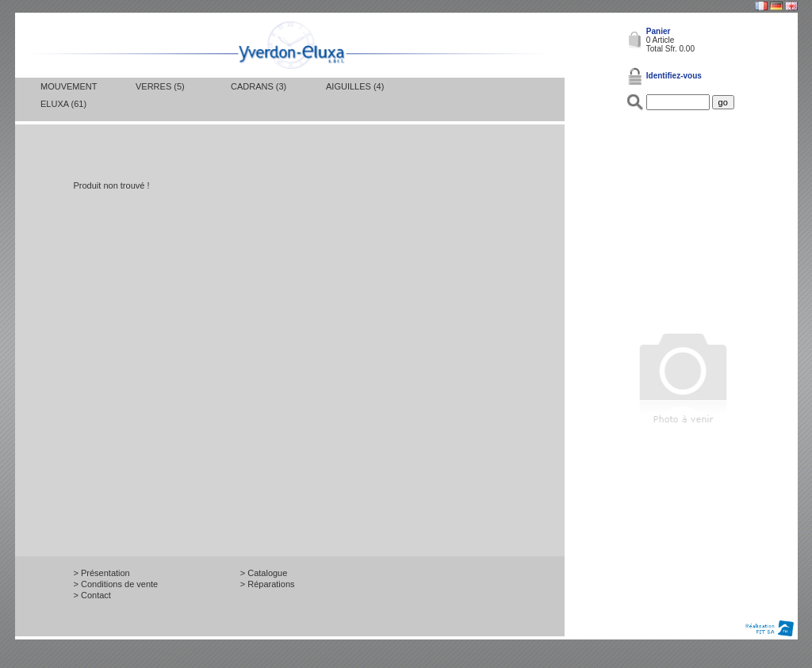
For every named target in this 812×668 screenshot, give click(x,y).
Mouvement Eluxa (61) (69, 95)
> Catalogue (264, 573)
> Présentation (102, 573)
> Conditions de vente (116, 584)
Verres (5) (160, 86)
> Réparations (268, 584)
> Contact (92, 595)
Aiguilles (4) (355, 86)
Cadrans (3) (259, 86)
